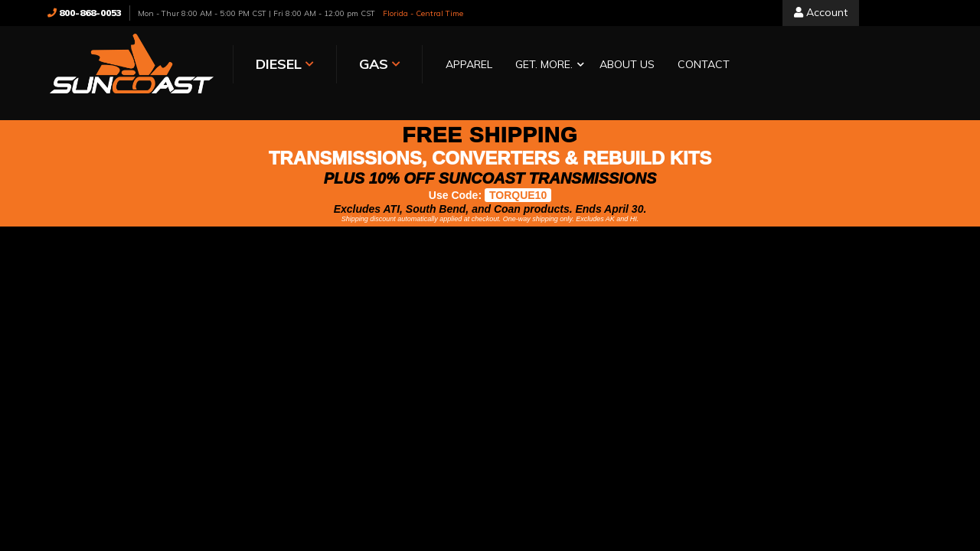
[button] (546, 65)
